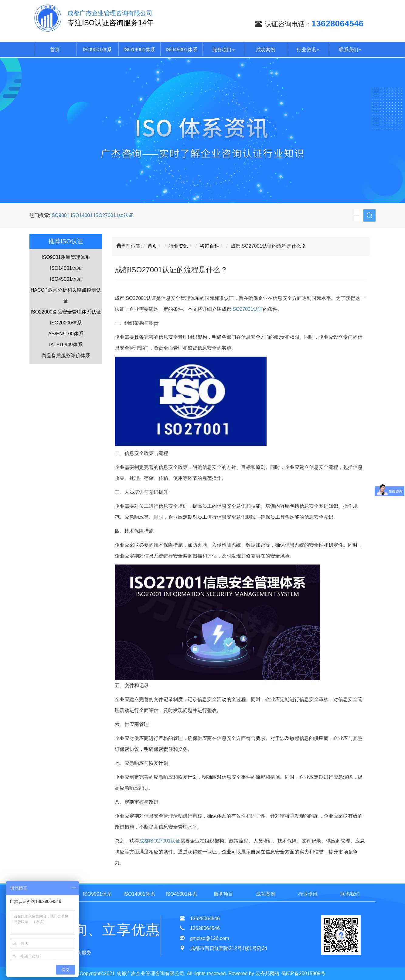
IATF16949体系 (66, 345)
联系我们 (350, 50)
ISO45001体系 (182, 50)
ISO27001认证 (247, 309)
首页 (55, 50)
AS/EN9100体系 (66, 334)
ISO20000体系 (66, 323)
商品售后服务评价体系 (66, 356)
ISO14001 (82, 215)
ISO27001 (105, 215)
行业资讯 (308, 50)
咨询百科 (209, 246)
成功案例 (266, 50)
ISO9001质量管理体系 (66, 257)
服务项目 (223, 50)
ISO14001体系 (139, 50)
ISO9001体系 (97, 50)
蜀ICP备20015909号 (303, 973)
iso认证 (125, 215)
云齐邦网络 (267, 973)
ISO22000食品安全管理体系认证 (66, 312)
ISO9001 (60, 215)
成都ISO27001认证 (160, 841)
